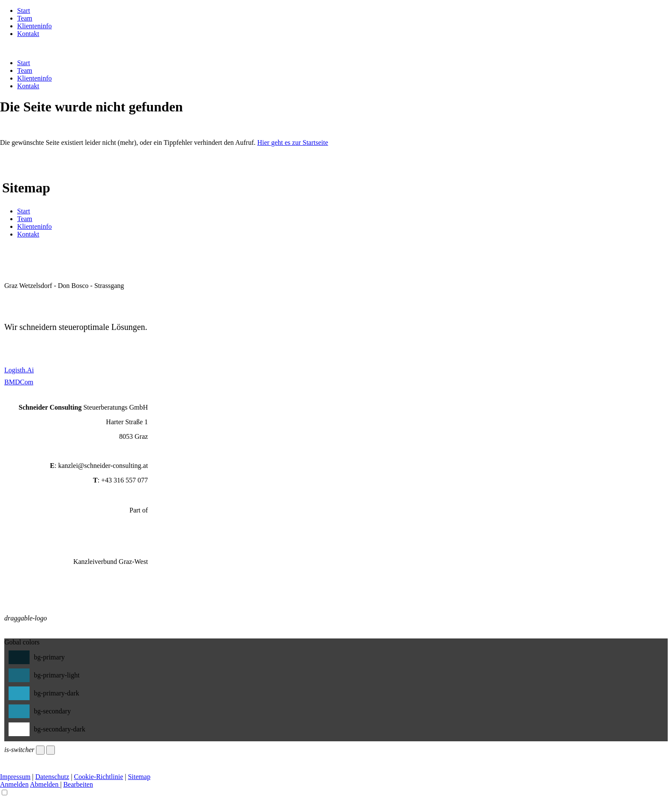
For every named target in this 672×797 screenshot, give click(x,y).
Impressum (15, 777)
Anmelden (14, 784)
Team (25, 18)
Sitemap (139, 777)
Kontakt (28, 34)
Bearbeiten (78, 784)
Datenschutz (52, 777)
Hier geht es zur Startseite (292, 142)
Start (24, 10)
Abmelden (45, 784)
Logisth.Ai (19, 370)
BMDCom (19, 382)
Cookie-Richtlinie (99, 777)
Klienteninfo (34, 26)
